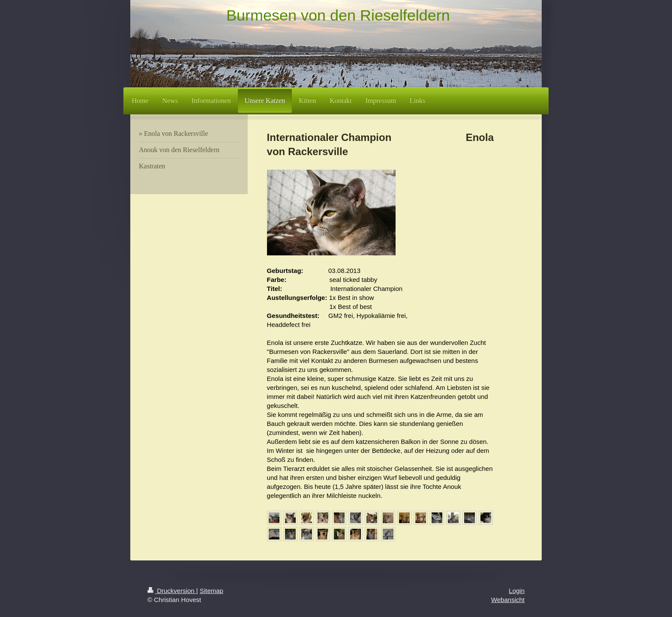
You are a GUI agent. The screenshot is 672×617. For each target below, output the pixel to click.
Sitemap (211, 591)
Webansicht (508, 600)
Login (517, 591)
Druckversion (172, 591)
